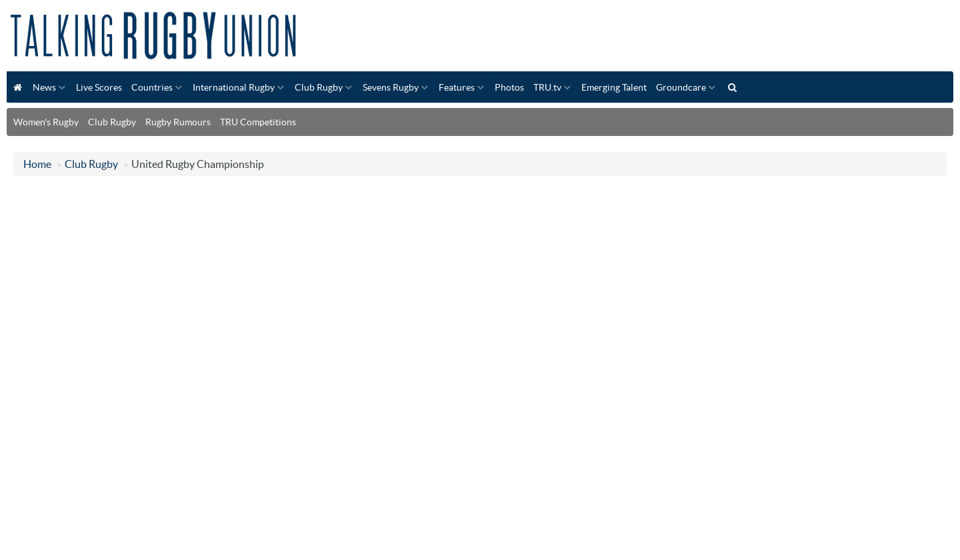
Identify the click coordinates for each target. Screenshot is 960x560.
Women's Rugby (46, 122)
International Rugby (234, 87)
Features (457, 87)
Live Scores (99, 87)
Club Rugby (319, 87)
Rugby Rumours (178, 122)
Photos (509, 87)
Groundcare (681, 87)
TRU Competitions (258, 122)
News (44, 87)
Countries (152, 87)
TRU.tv (547, 87)
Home (37, 164)
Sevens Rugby (391, 87)
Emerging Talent (614, 87)
